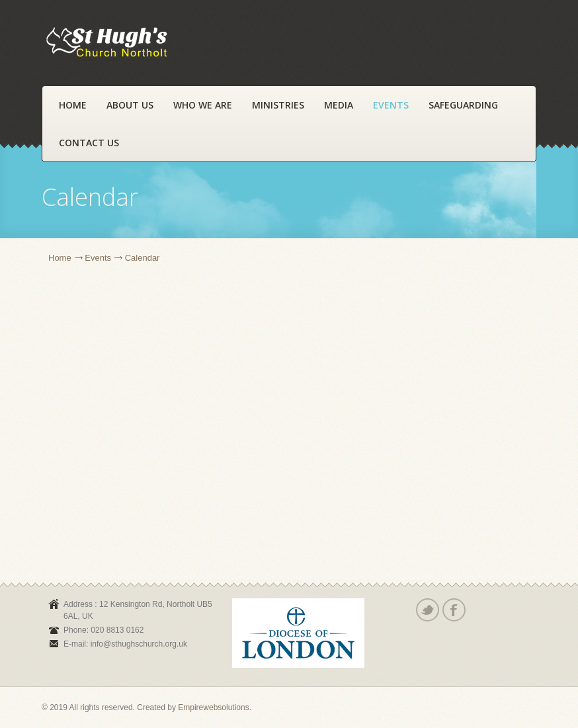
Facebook (453, 610)
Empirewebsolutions (213, 707)
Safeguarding (463, 105)
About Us (130, 105)
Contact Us (89, 143)
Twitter (427, 610)
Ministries (278, 105)
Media (339, 105)
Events (391, 105)
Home (73, 105)
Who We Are (203, 105)
